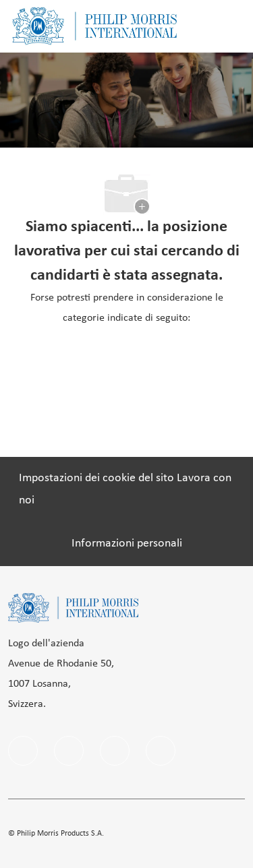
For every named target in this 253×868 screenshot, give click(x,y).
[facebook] (23, 751)
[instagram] (115, 751)
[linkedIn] (69, 751)
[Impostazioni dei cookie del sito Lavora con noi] (126, 490)
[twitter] (161, 751)
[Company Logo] (94, 26)
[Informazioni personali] (127, 544)
